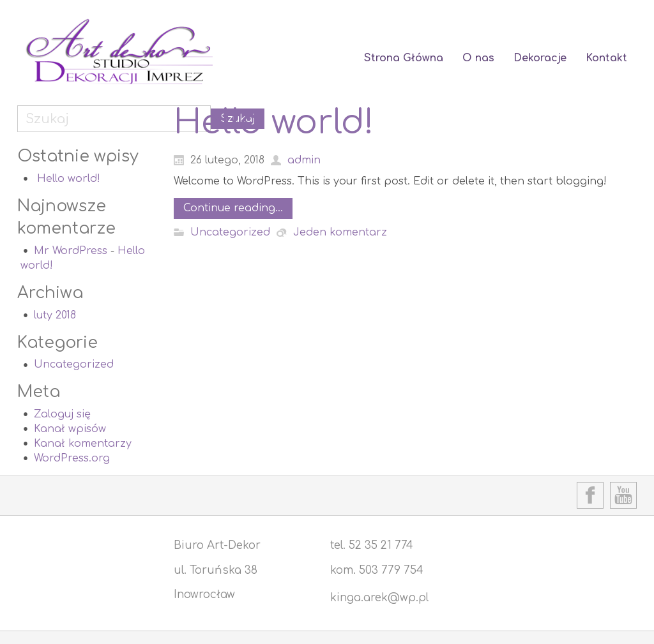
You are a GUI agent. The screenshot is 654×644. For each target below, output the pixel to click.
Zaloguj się (62, 414)
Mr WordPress (71, 251)
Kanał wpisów (70, 429)
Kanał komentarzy (83, 444)
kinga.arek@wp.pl (379, 598)
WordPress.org (72, 458)
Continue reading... (233, 208)
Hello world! (69, 179)
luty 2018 (55, 315)
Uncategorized (74, 364)
